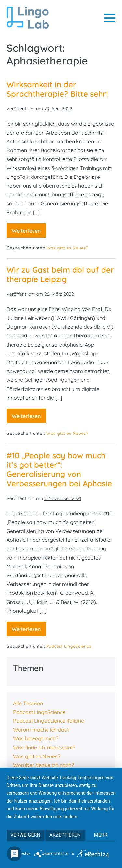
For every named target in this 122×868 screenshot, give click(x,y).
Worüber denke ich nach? (43, 765)
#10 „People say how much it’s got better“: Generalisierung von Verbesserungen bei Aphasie (59, 469)
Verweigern (25, 835)
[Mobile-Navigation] (110, 18)
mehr (101, 835)
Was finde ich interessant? (44, 747)
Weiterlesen (29, 233)
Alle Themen (28, 703)
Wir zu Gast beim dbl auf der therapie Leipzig (60, 274)
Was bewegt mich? (36, 738)
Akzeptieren (65, 835)
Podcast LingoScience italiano (49, 721)
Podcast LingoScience (69, 646)
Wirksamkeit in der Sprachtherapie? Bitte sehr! (57, 89)
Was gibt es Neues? (67, 248)
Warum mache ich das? (41, 730)
